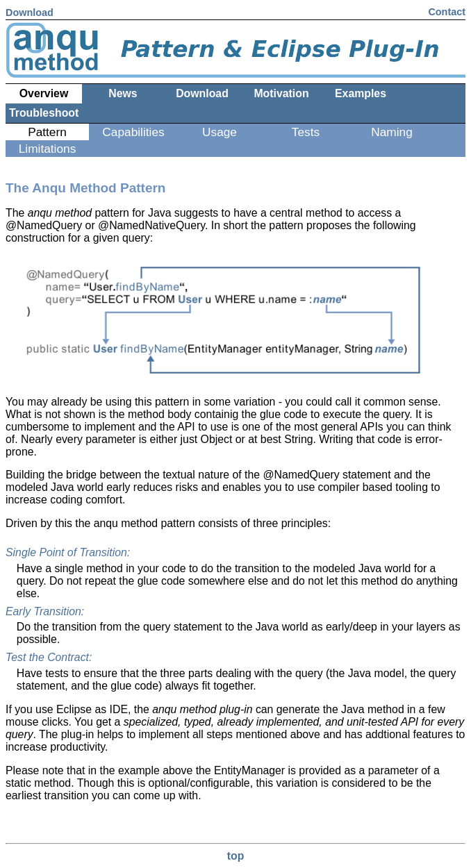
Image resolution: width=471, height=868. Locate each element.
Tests (306, 132)
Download (30, 12)
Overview (44, 93)
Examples (361, 93)
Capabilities (133, 132)
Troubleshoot (44, 113)
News (123, 93)
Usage (220, 132)
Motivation (281, 93)
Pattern (47, 132)
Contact (447, 12)
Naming (392, 132)
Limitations (48, 149)
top (236, 856)
